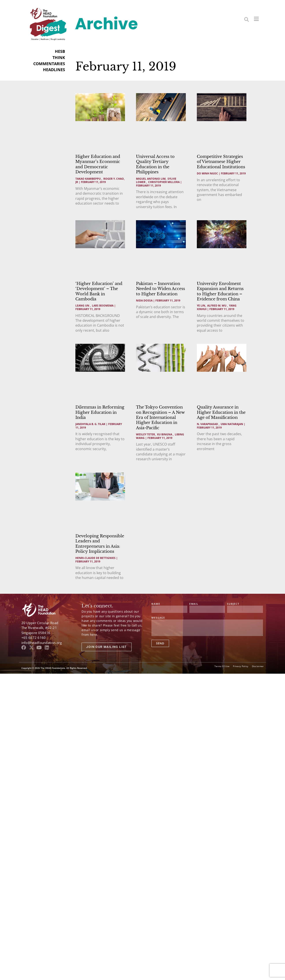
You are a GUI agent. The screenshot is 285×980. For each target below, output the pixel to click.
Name (156, 604)
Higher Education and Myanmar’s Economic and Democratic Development (98, 164)
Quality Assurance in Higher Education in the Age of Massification (221, 412)
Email (194, 604)
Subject (233, 604)
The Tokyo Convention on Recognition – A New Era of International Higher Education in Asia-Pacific (160, 418)
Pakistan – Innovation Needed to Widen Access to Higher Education (160, 289)
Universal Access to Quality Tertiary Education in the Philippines (155, 164)
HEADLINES (54, 70)
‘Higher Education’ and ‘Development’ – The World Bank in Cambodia (99, 291)
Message (158, 618)
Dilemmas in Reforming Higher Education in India (100, 412)
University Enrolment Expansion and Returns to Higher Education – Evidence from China (220, 291)
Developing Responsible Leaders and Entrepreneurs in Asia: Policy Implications (100, 544)
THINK (59, 57)
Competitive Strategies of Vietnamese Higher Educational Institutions (221, 162)
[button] (247, 19)
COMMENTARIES (49, 64)
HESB (60, 51)
